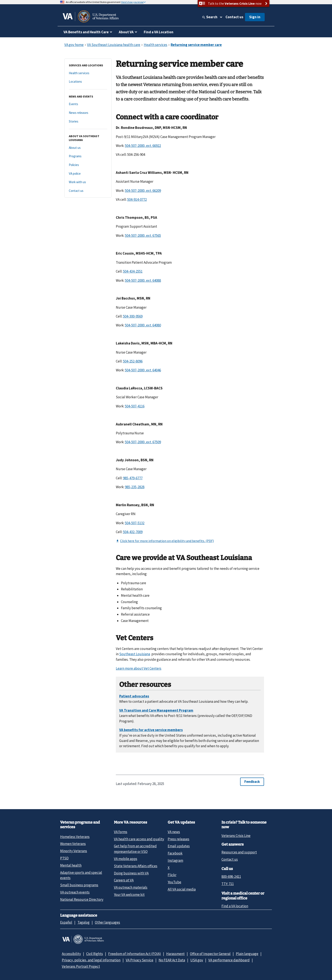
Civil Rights (95, 954)
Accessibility (71, 954)
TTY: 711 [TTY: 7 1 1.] (228, 884)
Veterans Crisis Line (236, 836)
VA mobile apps (126, 859)
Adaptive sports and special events (81, 875)
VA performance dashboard (229, 960)
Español (66, 922)
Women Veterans (73, 844)
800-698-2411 (231, 877)
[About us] (88, 148)
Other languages (107, 922)
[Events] (88, 104)
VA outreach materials (131, 887)
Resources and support (239, 852)
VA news (174, 832)
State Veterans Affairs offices (136, 866)
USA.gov (197, 960)
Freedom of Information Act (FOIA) (135, 954)
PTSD (64, 858)
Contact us (234, 17)
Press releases (178, 839)
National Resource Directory (82, 899)
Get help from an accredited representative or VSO (135, 849)
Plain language (247, 954)
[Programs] (88, 156)
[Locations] (88, 82)
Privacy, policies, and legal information (91, 960)
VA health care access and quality (139, 839)
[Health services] (88, 73)
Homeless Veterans (75, 837)
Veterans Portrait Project (81, 966)
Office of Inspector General (210, 954)
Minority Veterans (74, 851)
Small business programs (79, 885)
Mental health (71, 865)
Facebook (175, 853)
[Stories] (88, 122)
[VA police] (88, 174)
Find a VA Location (159, 32)
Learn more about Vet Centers (139, 668)
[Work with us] (88, 182)
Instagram (175, 860)
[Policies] (88, 165)
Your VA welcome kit (129, 895)
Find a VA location (235, 906)
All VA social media (182, 889)
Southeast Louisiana (135, 654)
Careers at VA (124, 880)
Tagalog (84, 922)
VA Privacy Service (140, 960)
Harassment (175, 954)
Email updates (179, 846)
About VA (126, 32)
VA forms (121, 832)
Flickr (172, 875)
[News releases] (88, 113)
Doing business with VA (131, 873)
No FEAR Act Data (172, 960)
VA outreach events (75, 892)
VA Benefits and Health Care (86, 32)
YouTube (174, 882)
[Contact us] (88, 191)
